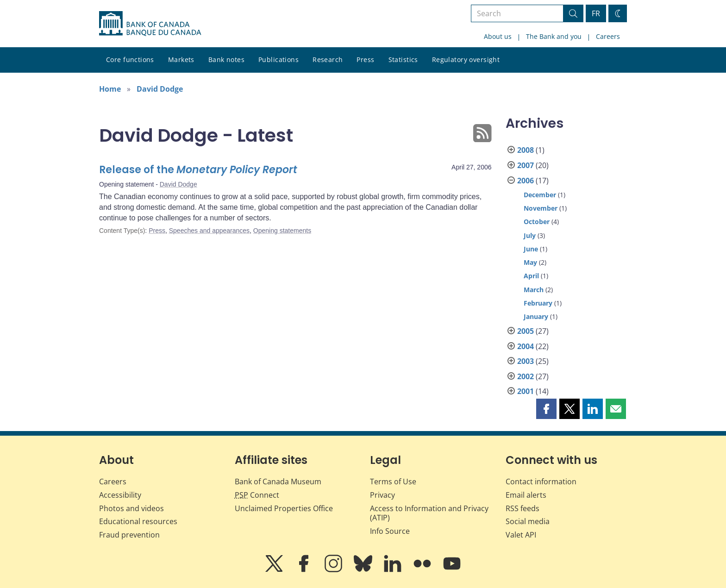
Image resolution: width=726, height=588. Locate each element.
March (534, 290)
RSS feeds (523, 508)
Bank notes (226, 59)
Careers (608, 36)
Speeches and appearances (209, 231)
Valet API (521, 535)
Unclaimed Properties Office (284, 508)
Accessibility (120, 495)
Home (110, 89)
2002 (526, 376)
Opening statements (282, 231)
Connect (257, 495)
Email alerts (526, 495)
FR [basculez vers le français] (596, 13)
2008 (526, 150)
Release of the (198, 170)
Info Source (390, 531)
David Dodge (160, 89)
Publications (279, 59)
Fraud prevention (129, 535)
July (530, 235)
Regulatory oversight (466, 59)
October (537, 222)
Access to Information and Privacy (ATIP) (429, 513)
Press (365, 59)
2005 (526, 331)
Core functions (130, 59)
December (540, 195)
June (531, 249)
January (536, 316)
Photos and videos (131, 508)
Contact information (541, 482)
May (530, 262)
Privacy (382, 495)
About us (498, 36)
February (538, 303)
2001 (526, 391)
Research (328, 59)
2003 (526, 361)
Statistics (403, 59)
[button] (546, 409)
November (541, 208)
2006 (526, 181)
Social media (528, 521)
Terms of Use (393, 482)
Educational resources (138, 521)
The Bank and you (554, 36)
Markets (181, 59)
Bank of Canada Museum (278, 482)
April (531, 276)
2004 (526, 346)
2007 (526, 165)
